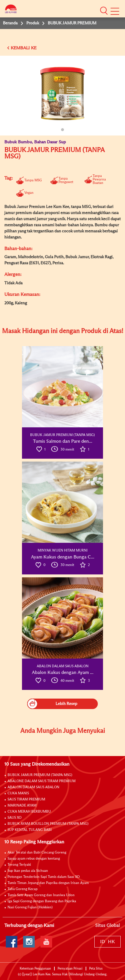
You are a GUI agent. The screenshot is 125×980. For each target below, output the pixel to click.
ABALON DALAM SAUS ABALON (33, 787)
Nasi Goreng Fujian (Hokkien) (30, 907)
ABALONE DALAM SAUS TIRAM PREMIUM (42, 781)
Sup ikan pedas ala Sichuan (28, 871)
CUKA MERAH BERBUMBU (29, 812)
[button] (104, 10)
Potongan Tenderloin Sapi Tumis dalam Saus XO (44, 877)
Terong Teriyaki (19, 865)
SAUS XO (14, 818)
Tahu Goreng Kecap (23, 889)
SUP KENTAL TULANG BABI (30, 830)
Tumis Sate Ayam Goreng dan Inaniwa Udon (41, 895)
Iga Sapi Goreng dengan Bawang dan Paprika (42, 901)
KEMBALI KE (24, 48)
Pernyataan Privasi (70, 969)
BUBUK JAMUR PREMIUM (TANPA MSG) (40, 775)
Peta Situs (96, 969)
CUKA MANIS (18, 793)
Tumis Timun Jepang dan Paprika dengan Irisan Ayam (48, 883)
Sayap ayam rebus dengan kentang (34, 859)
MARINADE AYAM (22, 806)
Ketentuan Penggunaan (35, 969)
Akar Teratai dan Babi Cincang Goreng (37, 853)
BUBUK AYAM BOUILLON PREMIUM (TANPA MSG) (48, 824)
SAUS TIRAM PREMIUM (26, 800)
